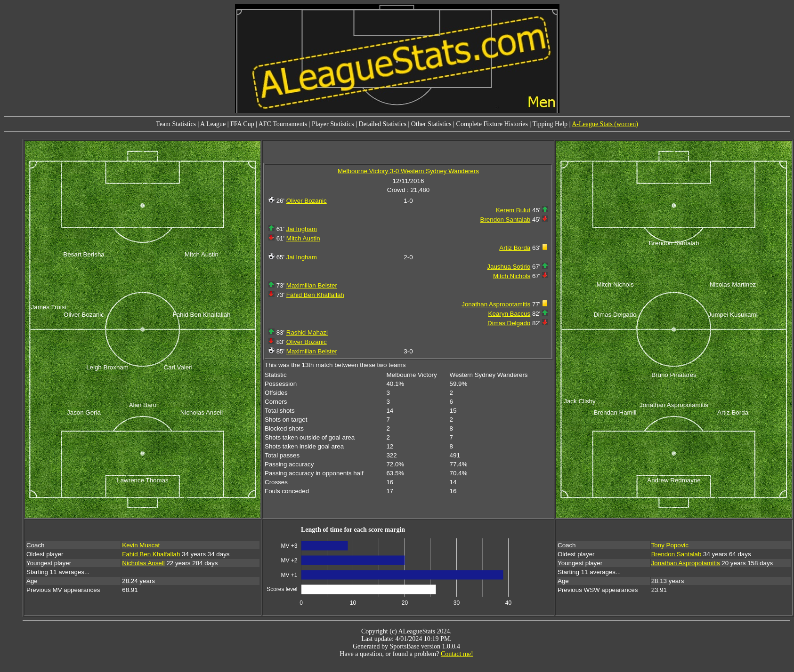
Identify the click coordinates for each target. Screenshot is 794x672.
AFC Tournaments (283, 124)
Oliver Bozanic (307, 201)
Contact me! (457, 654)
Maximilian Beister (312, 285)
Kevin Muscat (141, 545)
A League (213, 124)
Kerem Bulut (513, 210)
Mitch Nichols (512, 276)
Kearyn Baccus (510, 314)
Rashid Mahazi (307, 332)
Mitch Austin (303, 238)
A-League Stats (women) (605, 124)
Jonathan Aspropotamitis (496, 304)
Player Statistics (333, 124)
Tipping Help (550, 124)
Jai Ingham (302, 229)
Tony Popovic (670, 545)
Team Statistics (176, 124)
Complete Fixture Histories (492, 124)
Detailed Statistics (383, 124)
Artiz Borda (515, 248)
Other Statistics (431, 124)
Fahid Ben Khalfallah (315, 295)
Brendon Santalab (506, 220)
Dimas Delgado (509, 323)
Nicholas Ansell (143, 563)
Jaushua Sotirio (509, 267)
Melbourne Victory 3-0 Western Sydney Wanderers (408, 171)
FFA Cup (242, 124)
